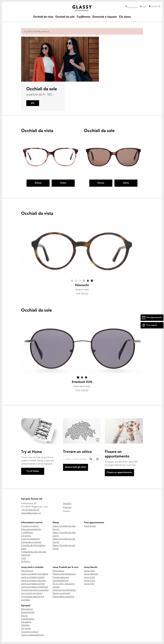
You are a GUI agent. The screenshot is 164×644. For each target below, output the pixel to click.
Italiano (67, 511)
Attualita (25, 625)
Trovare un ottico (77, 452)
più (33, 103)
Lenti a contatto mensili (33, 577)
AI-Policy (26, 561)
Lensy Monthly (91, 574)
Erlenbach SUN (82, 382)
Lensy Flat (89, 584)
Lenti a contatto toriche (33, 584)
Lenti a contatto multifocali (35, 587)
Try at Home (33, 471)
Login (144, 7)
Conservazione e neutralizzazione (61, 579)
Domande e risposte (31, 542)
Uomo (63, 183)
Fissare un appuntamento (119, 472)
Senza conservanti (61, 593)
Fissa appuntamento (31, 529)
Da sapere (26, 622)
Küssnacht (82, 285)
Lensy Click (89, 580)
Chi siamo (26, 536)
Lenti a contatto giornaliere (35, 574)
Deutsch (67, 503)
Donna (38, 183)
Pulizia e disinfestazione (64, 574)
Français (67, 507)
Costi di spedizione (30, 539)
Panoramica (90, 526)
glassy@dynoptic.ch (31, 513)
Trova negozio (152, 325)
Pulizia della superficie (63, 596)
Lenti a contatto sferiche (33, 580)
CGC (24, 558)
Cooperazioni (28, 619)
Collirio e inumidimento (64, 590)
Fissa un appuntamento (33, 635)
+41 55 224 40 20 (30, 510)
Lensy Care (89, 577)
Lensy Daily (89, 571)
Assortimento (28, 612)
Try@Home (27, 532)
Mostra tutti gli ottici (76, 467)
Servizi (24, 615)
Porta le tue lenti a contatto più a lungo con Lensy (35, 592)
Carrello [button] (154, 7)
